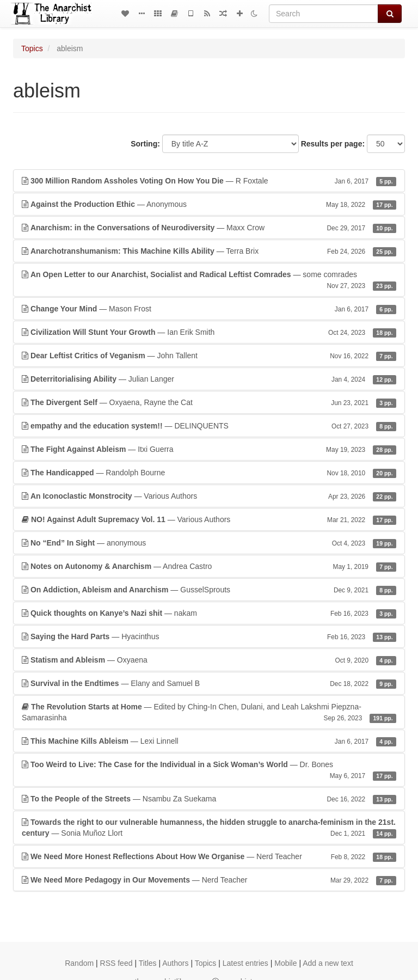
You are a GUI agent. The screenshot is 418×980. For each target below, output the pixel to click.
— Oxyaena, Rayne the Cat (209, 402)
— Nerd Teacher (209, 856)
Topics (32, 48)
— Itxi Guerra (209, 449)
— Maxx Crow (209, 228)
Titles (148, 963)
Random (79, 963)
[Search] (324, 14)
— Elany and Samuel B (209, 683)
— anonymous (209, 543)
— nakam (209, 613)
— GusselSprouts (209, 590)
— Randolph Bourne (209, 473)
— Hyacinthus (209, 636)
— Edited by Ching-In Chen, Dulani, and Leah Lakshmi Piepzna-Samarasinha (209, 713)
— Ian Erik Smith (209, 332)
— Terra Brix (209, 251)
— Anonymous (209, 204)
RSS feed (116, 963)
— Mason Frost (209, 309)
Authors (175, 963)
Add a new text (328, 963)
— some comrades (209, 280)
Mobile (285, 963)
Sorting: (145, 144)
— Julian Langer (209, 379)
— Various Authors (209, 496)
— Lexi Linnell (209, 741)
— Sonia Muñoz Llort (209, 828)
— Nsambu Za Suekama (209, 799)
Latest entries (245, 963)
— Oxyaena (209, 660)
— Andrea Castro (209, 566)
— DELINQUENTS (209, 426)
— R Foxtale (209, 181)
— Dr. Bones (209, 770)
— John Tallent (209, 356)
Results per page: (333, 144)
